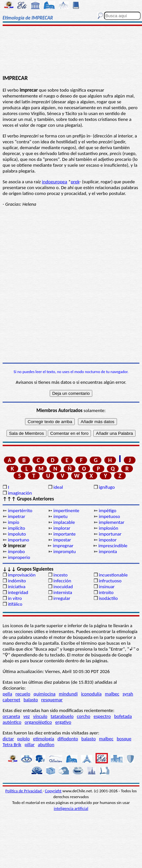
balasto (31, 700)
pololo (24, 739)
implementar (112, 522)
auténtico (12, 722)
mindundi (68, 694)
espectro (102, 716)
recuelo (23, 694)
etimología (44, 739)
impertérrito (20, 511)
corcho (84, 716)
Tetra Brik (12, 745)
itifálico (15, 604)
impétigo (108, 511)
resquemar (52, 700)
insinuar (107, 587)
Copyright (53, 791)
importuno (18, 540)
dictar (8, 739)
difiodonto (68, 739)
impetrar (16, 516)
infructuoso (110, 581)
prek (75, 182)
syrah (128, 694)
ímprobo (16, 551)
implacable (64, 522)
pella (7, 694)
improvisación (22, 575)
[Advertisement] (71, 51)
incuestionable (113, 575)
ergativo (63, 722)
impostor (108, 540)
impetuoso (109, 516)
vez (27, 716)
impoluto (17, 534)
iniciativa (17, 587)
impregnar (63, 546)
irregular (62, 598)
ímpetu (60, 516)
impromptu (65, 551)
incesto (60, 575)
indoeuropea (55, 182)
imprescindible (113, 546)
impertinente (66, 511)
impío (13, 522)
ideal (58, 487)
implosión (109, 528)
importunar (110, 534)
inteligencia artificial (71, 808)
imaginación (20, 493)
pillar (30, 745)
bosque (124, 739)
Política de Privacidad (24, 791)
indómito (17, 581)
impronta (108, 551)
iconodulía (91, 694)
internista (63, 592)
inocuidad (63, 587)
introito (106, 592)
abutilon (46, 745)
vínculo (40, 716)
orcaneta (11, 716)
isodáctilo (108, 598)
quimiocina (44, 694)
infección (62, 581)
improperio (19, 557)
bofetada (123, 716)
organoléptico (38, 722)
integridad (18, 592)
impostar (62, 540)
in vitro (15, 598)
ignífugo (107, 487)
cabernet (11, 700)
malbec (112, 694)
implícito (16, 528)
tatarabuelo (62, 716)
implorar (62, 528)
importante (65, 534)
